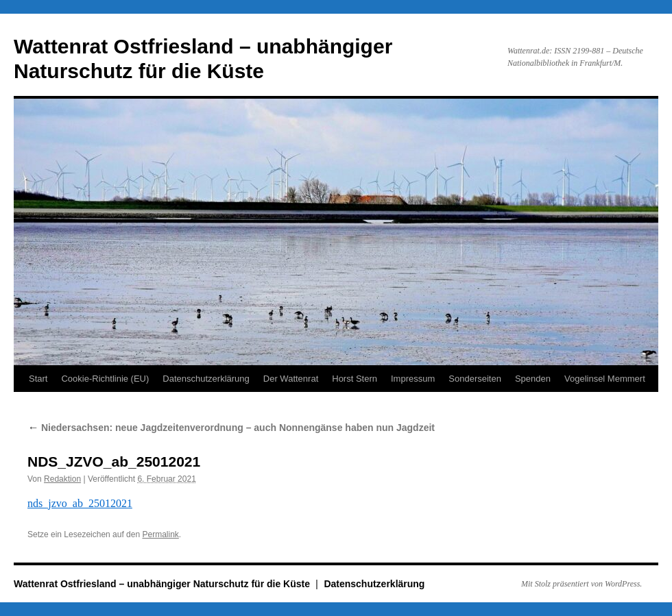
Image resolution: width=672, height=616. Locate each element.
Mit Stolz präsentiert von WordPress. (581, 584)
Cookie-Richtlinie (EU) (105, 379)
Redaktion (62, 479)
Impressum (413, 379)
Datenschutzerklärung (206, 379)
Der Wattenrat (291, 379)
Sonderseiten (475, 379)
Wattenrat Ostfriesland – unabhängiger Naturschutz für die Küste (163, 584)
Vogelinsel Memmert (605, 379)
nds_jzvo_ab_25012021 (80, 503)
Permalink (160, 534)
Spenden (533, 379)
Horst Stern (355, 379)
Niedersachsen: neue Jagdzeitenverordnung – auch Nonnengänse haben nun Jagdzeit (231, 428)
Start (38, 379)
